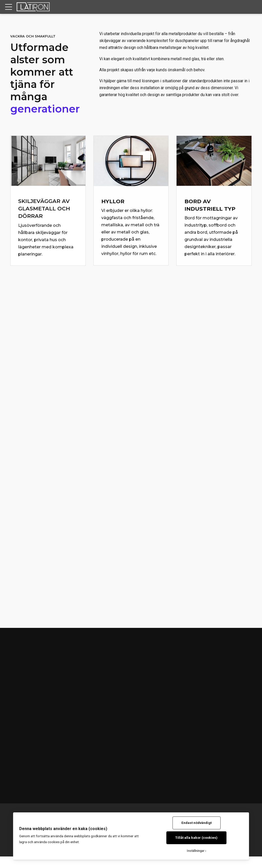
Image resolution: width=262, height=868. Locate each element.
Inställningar (196, 851)
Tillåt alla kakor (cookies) (196, 838)
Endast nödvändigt (196, 823)
